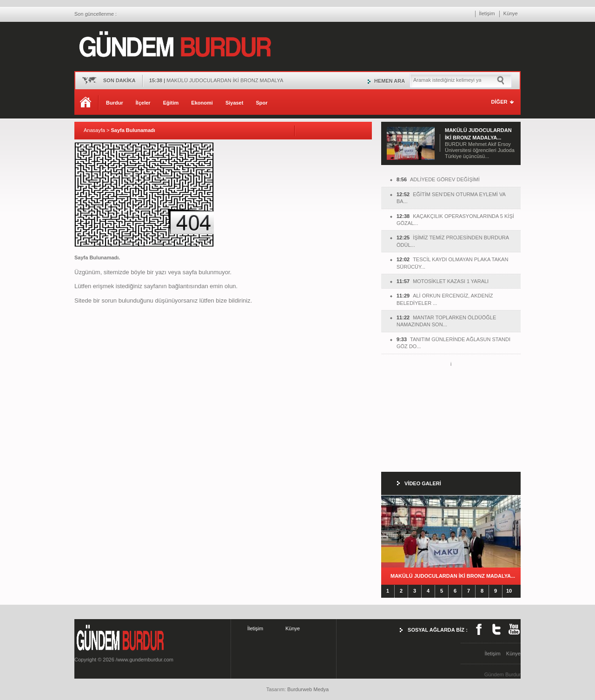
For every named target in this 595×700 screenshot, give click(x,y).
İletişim (487, 13)
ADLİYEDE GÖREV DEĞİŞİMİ (438, 179)
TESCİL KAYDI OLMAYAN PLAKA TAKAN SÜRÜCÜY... (452, 263)
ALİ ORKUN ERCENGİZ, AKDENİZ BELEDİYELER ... (445, 299)
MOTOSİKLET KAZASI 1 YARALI (443, 281)
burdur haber (15, 696)
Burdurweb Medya (308, 689)
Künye (511, 13)
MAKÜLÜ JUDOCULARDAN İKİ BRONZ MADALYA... (453, 576)
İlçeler (143, 103)
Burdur (115, 103)
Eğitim (171, 103)
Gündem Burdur (502, 674)
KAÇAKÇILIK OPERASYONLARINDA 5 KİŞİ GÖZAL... (455, 220)
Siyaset (235, 103)
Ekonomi (202, 103)
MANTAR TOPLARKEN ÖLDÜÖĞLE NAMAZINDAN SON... (446, 321)
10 (509, 591)
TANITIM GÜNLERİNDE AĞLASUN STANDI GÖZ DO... (453, 343)
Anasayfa (94, 130)
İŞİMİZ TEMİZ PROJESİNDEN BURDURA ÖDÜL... (453, 241)
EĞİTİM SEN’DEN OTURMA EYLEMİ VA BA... (451, 198)
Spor (261, 103)
